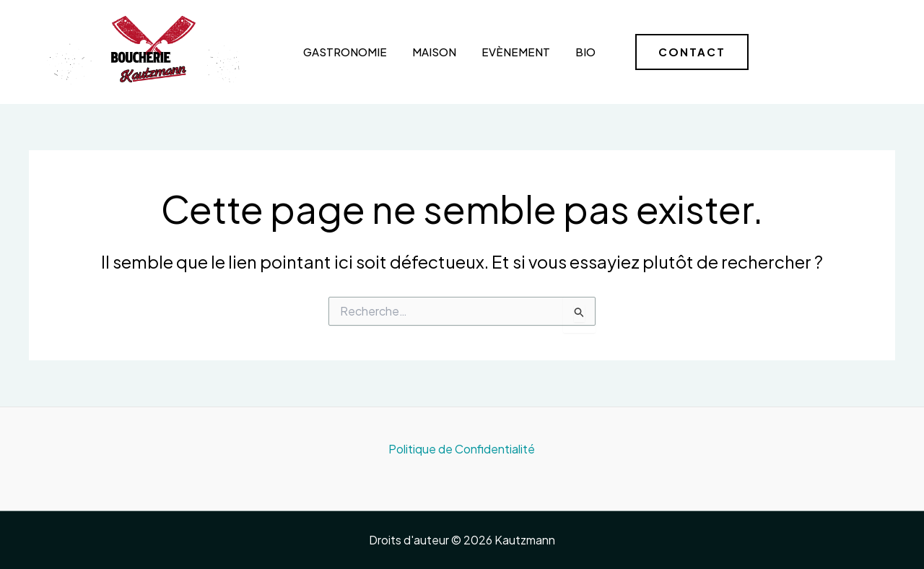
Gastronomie (345, 52)
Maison (434, 52)
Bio (585, 52)
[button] (692, 52)
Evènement (516, 52)
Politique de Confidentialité (462, 449)
